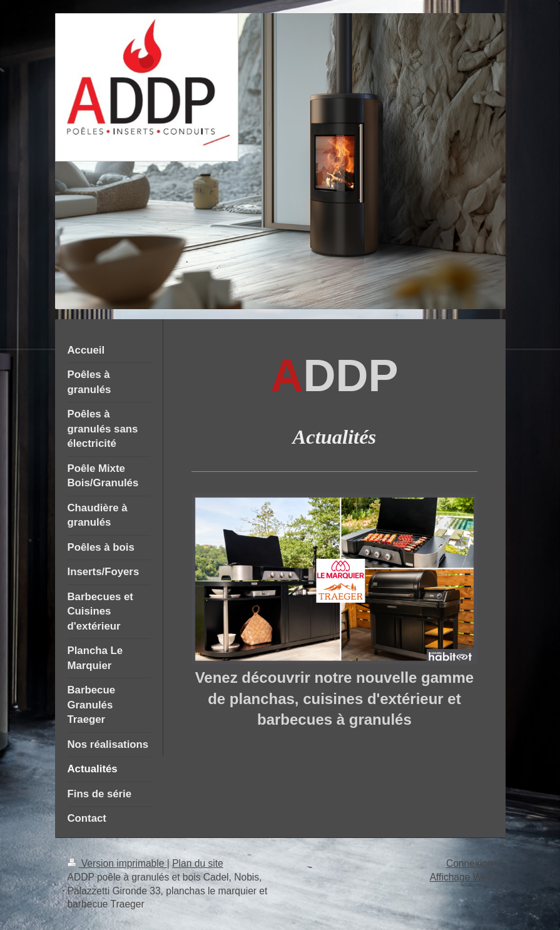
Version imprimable (117, 863)
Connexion (470, 863)
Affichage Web (461, 877)
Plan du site (198, 863)
